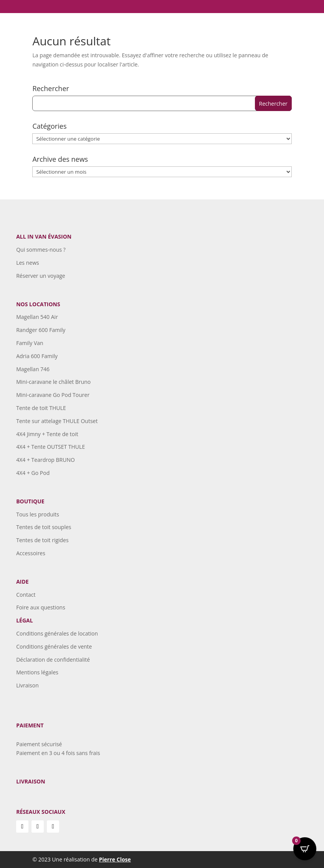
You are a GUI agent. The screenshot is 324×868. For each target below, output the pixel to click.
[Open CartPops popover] (305, 849)
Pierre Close (115, 859)
